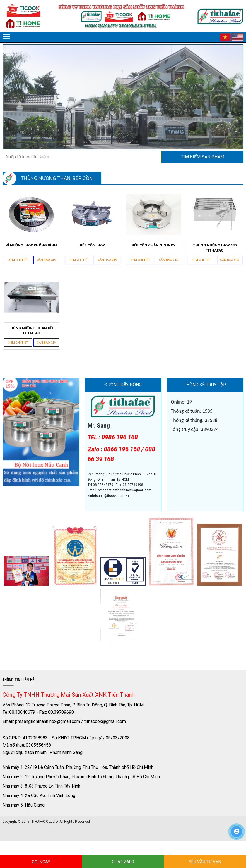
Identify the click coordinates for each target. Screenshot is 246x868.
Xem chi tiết (18, 260)
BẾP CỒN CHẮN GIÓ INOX (154, 245)
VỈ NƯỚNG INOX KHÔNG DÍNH (31, 245)
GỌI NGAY (41, 862)
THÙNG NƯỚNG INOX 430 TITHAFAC (215, 248)
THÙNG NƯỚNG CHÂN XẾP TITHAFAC (31, 330)
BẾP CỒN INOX (92, 245)
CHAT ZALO (123, 862)
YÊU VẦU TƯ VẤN (205, 862)
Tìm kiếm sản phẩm (203, 157)
